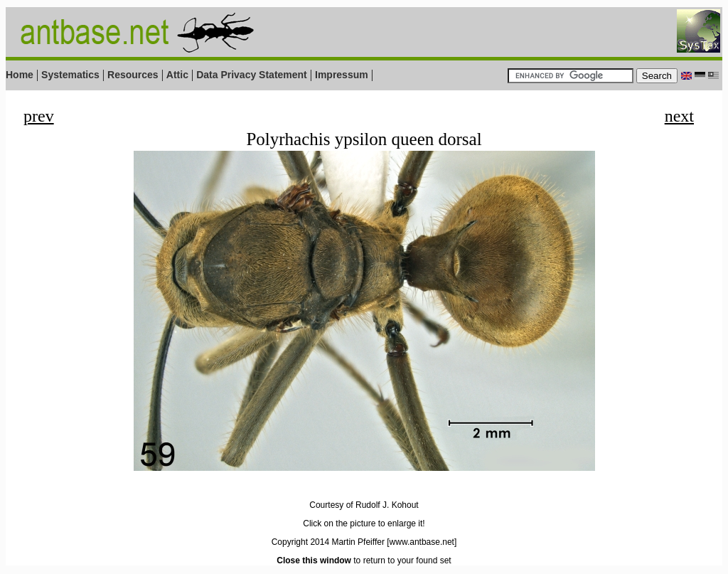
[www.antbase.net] (422, 542)
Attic (177, 75)
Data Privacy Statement (252, 75)
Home (20, 75)
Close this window (314, 560)
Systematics (70, 75)
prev (39, 116)
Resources (133, 75)
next (679, 116)
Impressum (342, 75)
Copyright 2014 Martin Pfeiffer (328, 542)
